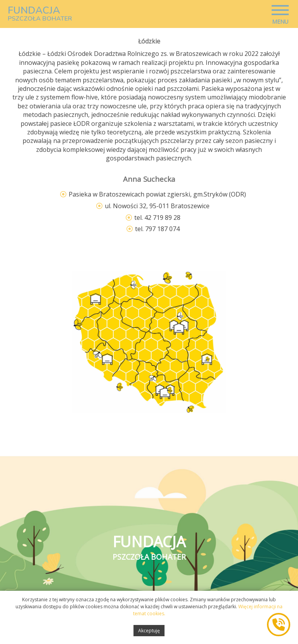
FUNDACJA (40, 14)
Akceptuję (149, 633)
